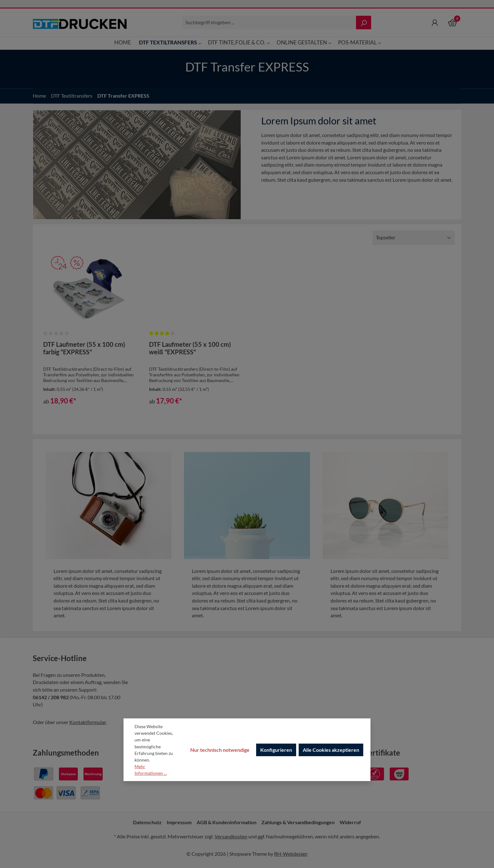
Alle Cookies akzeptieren (331, 750)
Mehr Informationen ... (151, 770)
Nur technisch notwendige (220, 750)
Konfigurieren (276, 750)
